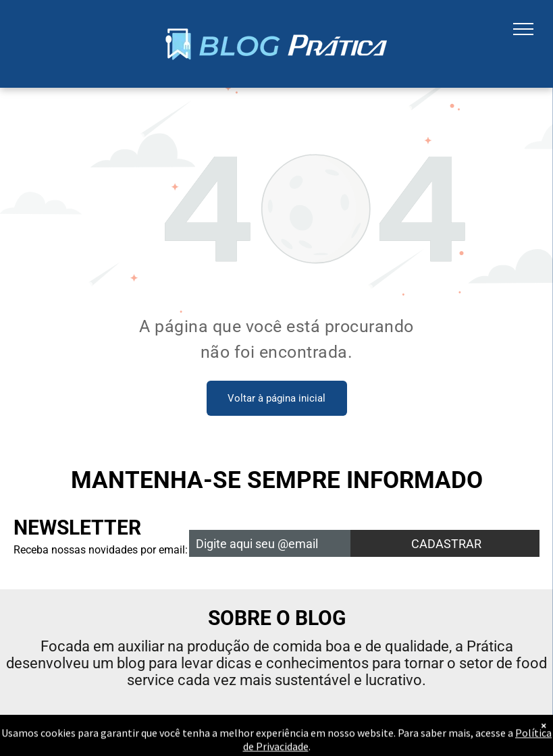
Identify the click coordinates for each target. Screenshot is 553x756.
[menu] (523, 29)
